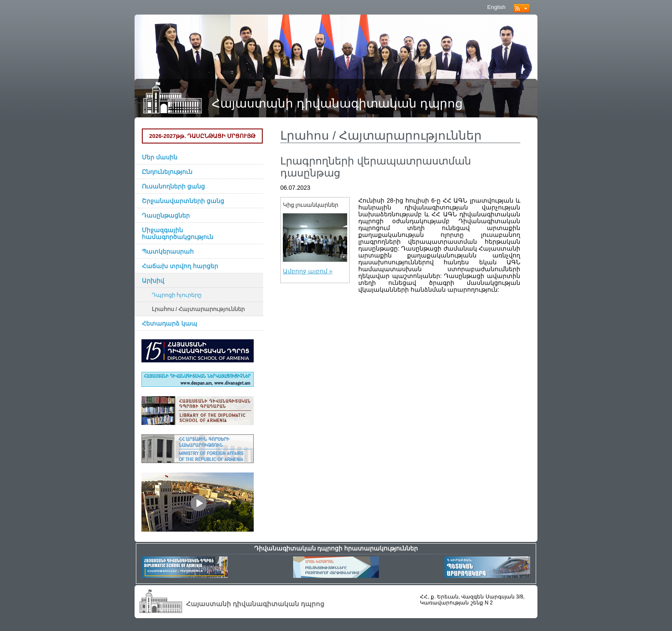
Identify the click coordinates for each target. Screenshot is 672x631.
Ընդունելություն (167, 172)
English (496, 7)
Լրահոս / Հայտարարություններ (198, 309)
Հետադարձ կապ (169, 323)
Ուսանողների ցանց (173, 186)
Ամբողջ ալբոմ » (308, 271)
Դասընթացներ (166, 215)
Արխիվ (153, 281)
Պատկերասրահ (168, 251)
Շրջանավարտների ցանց (183, 201)
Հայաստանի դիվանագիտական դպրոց (337, 103)
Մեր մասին (160, 157)
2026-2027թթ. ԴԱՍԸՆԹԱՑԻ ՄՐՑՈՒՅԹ (202, 136)
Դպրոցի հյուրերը (177, 295)
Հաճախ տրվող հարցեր (180, 266)
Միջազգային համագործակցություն (178, 233)
